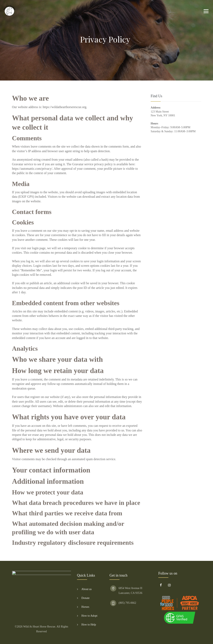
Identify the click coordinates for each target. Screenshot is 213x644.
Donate (85, 598)
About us (87, 589)
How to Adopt (89, 616)
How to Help (89, 625)
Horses (85, 607)
